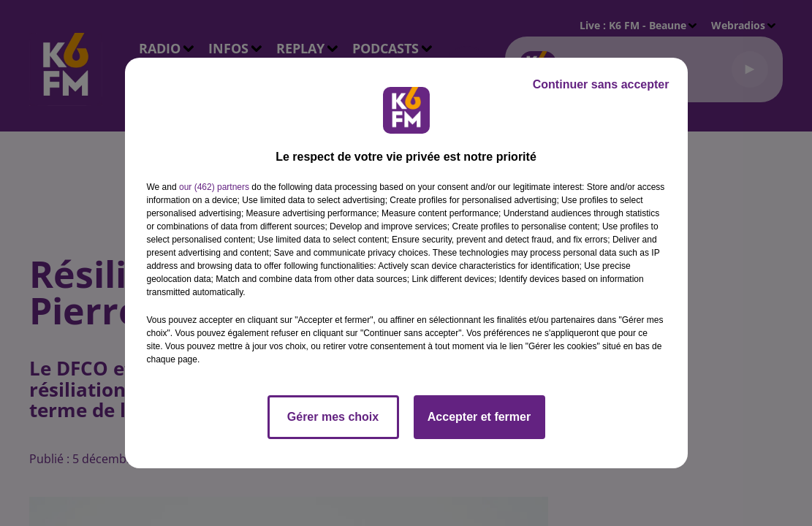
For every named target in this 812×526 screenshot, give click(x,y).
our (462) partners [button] (214, 187)
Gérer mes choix (333, 417)
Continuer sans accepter (601, 84)
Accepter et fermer (479, 417)
